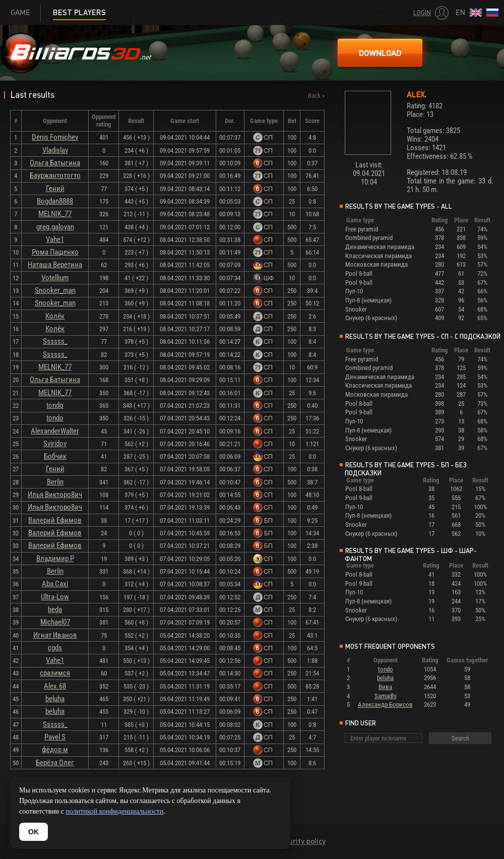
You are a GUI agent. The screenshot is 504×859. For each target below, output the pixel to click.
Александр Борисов (385, 704)
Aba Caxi (55, 584)
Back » (316, 96)
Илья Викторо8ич (55, 495)
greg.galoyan (55, 227)
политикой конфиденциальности (114, 811)
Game (20, 12)
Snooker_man (55, 290)
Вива (385, 687)
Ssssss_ (55, 341)
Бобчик (55, 456)
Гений (55, 189)
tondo (55, 405)
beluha (55, 699)
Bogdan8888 (55, 201)
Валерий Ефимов (55, 520)
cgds (55, 648)
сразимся (55, 673)
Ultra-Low (55, 597)
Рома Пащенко (55, 252)
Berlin (55, 482)
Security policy (301, 841)
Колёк (55, 316)
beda (55, 609)
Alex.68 (55, 686)
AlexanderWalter (55, 431)
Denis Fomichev (55, 137)
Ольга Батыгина (55, 163)
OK (34, 832)
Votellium (55, 278)
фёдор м (55, 750)
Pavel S (55, 737)
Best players (79, 12)
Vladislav (55, 150)
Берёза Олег (55, 763)
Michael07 (55, 622)
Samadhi (386, 696)
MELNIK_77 (55, 214)
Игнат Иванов (55, 635)
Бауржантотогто (55, 175)
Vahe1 (55, 239)
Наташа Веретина (55, 265)
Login (422, 13)
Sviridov (55, 444)
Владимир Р (55, 559)
